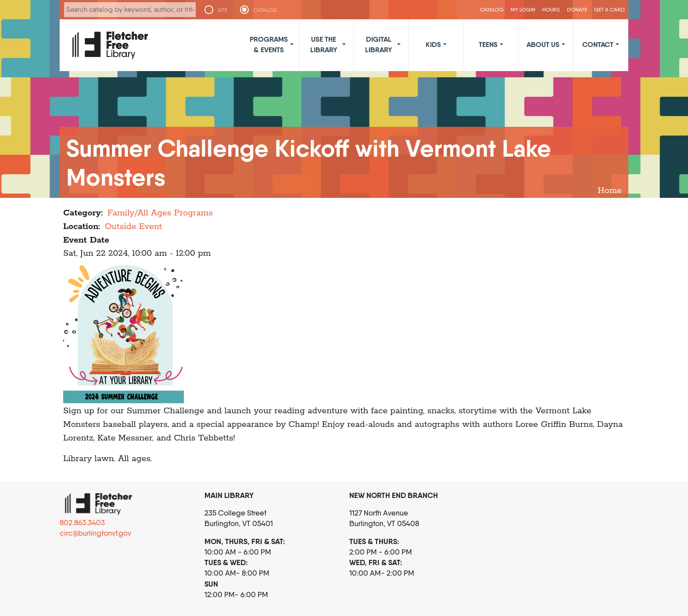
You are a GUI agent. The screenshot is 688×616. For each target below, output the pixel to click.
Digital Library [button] (379, 44)
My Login (523, 9)
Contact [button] (598, 44)
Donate (577, 9)
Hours (551, 9)
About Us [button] (543, 44)
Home (610, 191)
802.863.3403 (82, 523)
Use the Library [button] (324, 44)
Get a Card (609, 9)
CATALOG (265, 10)
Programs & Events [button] (269, 44)
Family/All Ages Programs (160, 213)
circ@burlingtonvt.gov (95, 533)
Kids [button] (433, 44)
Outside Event (133, 227)
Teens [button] (488, 44)
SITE (222, 10)
